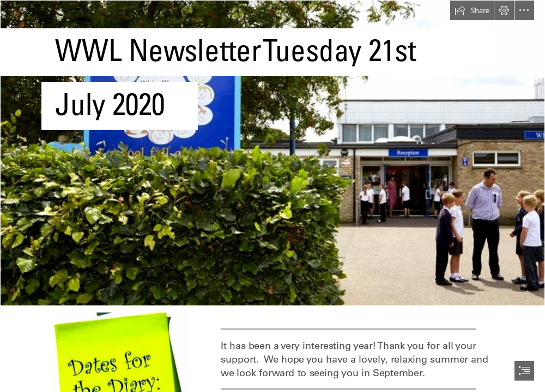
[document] (272, 196)
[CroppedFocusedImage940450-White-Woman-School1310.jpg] (272, 153)
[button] (472, 10)
